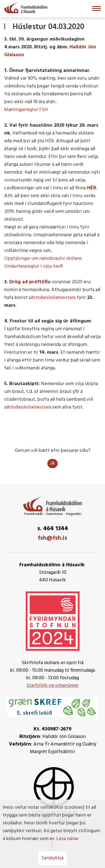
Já (53, 464)
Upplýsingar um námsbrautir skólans (43, 259)
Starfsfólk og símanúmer (53, 686)
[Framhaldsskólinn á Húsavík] (26, 7)
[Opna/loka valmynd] (96, 9)
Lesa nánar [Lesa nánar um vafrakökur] (67, 839)
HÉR (49, 141)
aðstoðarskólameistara (53, 298)
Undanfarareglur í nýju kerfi (33, 266)
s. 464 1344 (53, 529)
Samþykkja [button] (53, 858)
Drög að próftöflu (30, 282)
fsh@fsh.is (53, 538)
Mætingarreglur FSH (26, 110)
